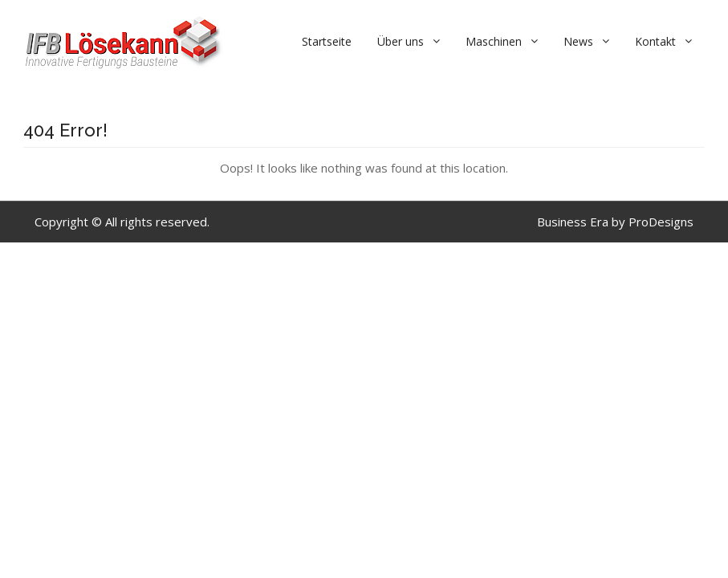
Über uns (401, 41)
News (578, 41)
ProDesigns (661, 222)
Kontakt (655, 41)
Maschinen (494, 41)
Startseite (327, 41)
